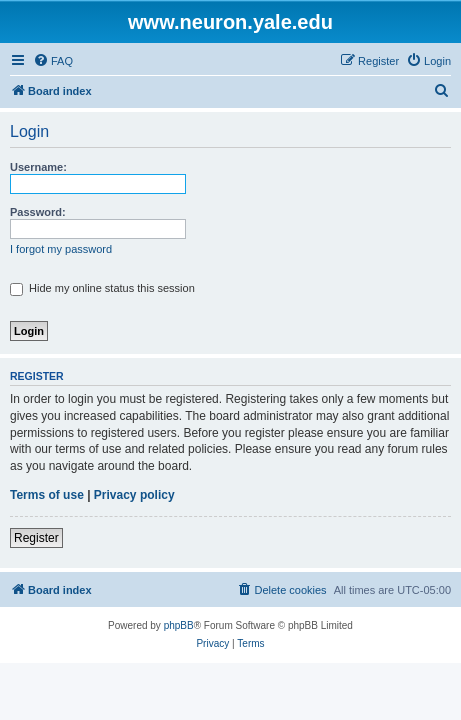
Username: (38, 167)
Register (36, 538)
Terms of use (47, 495)
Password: (38, 212)
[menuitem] (53, 61)
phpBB (179, 625)
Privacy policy (134, 495)
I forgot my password (61, 249)
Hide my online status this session (102, 288)
